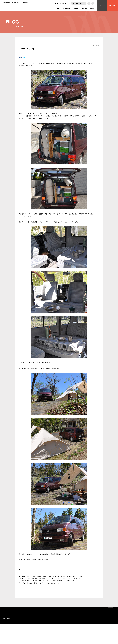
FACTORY (84, 8)
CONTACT (113, 6)
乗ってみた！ (19, 26)
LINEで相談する (80, 3)
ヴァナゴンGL (36, 55)
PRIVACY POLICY (61, 633)
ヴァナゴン (24, 55)
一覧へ (59, 599)
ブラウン (23, 572)
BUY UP (102, 6)
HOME (58, 8)
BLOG (92, 8)
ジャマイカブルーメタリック (28, 576)
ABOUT (76, 8)
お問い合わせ (67, 588)
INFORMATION (48, 633)
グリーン (23, 574)
